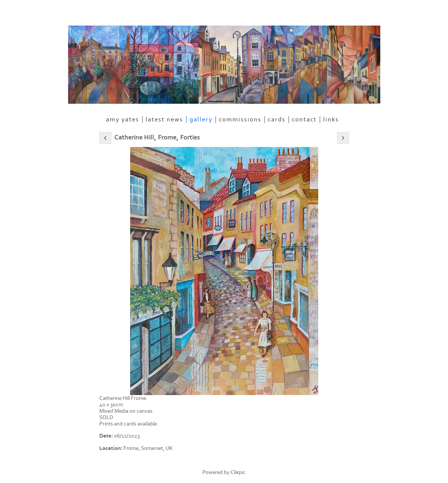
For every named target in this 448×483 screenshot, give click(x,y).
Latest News (164, 120)
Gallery (201, 120)
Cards (277, 120)
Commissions (240, 120)
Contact (304, 120)
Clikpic (238, 472)
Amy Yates (123, 120)
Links (331, 120)
